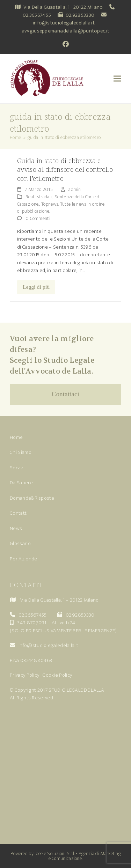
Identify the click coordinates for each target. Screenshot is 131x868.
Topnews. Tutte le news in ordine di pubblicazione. (61, 208)
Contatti (19, 513)
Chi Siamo (21, 452)
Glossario (20, 543)
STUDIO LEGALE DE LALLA (76, 690)
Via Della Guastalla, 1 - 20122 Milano (63, 7)
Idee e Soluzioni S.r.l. (55, 854)
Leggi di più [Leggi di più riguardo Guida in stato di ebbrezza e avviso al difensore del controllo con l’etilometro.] (36, 287)
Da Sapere (21, 483)
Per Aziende (23, 559)
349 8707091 (32, 623)
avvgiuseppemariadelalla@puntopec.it (66, 31)
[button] (117, 79)
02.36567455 (37, 15)
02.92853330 (80, 15)
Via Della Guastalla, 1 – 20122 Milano (59, 600)
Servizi (17, 468)
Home (16, 437)
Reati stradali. (39, 197)
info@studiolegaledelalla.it (64, 23)
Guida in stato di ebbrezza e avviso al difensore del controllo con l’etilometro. (65, 169)
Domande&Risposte (32, 498)
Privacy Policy (24, 675)
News (16, 528)
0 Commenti (38, 218)
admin (75, 189)
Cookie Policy (57, 675)
